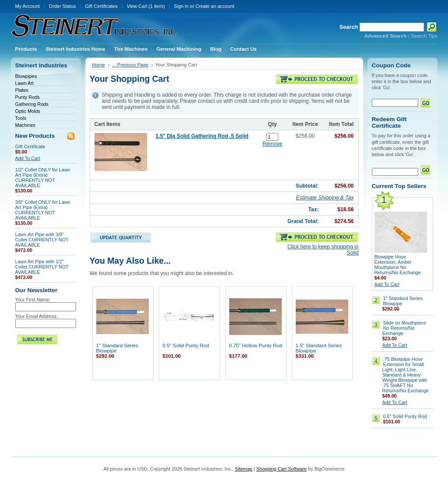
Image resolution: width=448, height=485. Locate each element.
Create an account (215, 6)
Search (349, 27)
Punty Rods (28, 97)
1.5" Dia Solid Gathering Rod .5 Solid (202, 136)
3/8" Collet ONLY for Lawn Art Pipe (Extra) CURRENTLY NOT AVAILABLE (43, 210)
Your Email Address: (37, 316)
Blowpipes (26, 76)
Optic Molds (28, 111)
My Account (28, 6)
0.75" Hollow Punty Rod (256, 345)
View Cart (146, 6)
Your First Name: (33, 300)
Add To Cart (28, 158)
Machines (26, 125)
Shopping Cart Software (282, 469)
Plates (22, 90)
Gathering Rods (32, 104)
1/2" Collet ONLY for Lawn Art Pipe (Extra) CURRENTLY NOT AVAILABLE (43, 178)
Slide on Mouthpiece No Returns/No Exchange (404, 328)
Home (99, 65)
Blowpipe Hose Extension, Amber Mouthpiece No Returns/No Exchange (398, 265)
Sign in (181, 6)
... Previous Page (130, 65)
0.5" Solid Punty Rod (186, 345)
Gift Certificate (30, 147)
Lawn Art (24, 83)
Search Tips (424, 36)
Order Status (63, 6)
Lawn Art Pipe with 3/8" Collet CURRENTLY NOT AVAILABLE (42, 240)
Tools (21, 118)
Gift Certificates (101, 6)
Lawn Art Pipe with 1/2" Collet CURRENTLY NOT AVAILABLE (42, 267)
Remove (272, 144)
